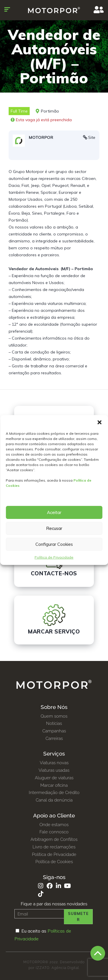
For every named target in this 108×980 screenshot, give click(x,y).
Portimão (50, 111)
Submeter (78, 917)
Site (92, 137)
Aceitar (54, 512)
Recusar (54, 528)
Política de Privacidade (54, 557)
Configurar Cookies (54, 544)
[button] (99, 422)
